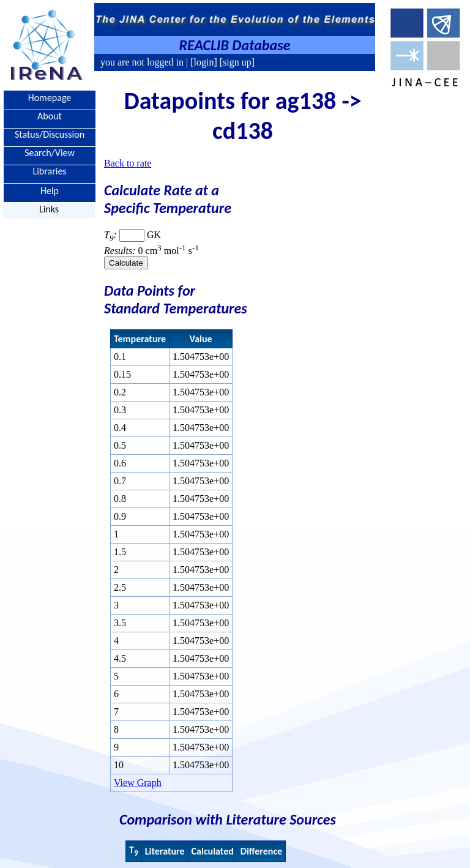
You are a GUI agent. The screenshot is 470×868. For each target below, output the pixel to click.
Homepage (50, 98)
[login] (204, 62)
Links (49, 209)
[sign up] (236, 62)
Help (50, 190)
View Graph (138, 783)
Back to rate (128, 163)
